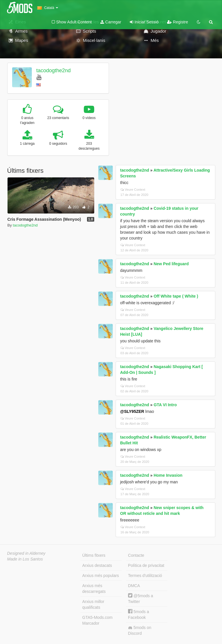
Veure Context (133, 190)
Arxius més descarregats (94, 589)
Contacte (136, 555)
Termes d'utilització (145, 576)
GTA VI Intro (165, 405)
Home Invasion (168, 475)
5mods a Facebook (139, 614)
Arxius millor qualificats (93, 604)
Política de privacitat (146, 565)
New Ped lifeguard (171, 264)
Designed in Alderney (26, 553)
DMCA (134, 586)
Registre (177, 22)
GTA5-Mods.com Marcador (98, 620)
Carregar (111, 22)
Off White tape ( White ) (176, 296)
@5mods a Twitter (141, 598)
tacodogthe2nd (53, 70)
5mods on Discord (140, 630)
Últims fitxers (94, 555)
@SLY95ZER (132, 411)
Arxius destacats (97, 565)
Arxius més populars (101, 576)
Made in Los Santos (25, 559)
